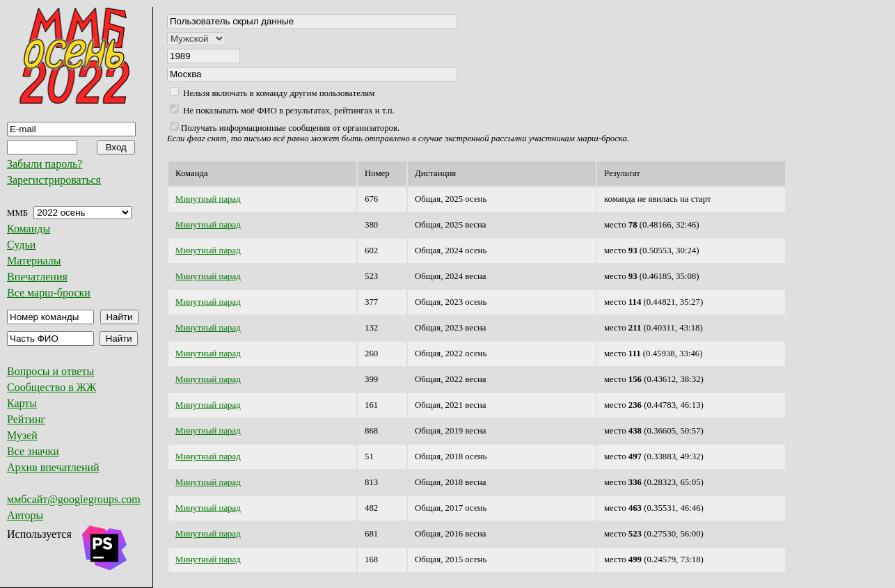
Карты (22, 403)
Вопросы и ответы (50, 371)
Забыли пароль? (45, 164)
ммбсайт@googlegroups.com (74, 499)
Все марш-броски (49, 293)
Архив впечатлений (53, 467)
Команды (29, 229)
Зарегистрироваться (54, 180)
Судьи (21, 245)
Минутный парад (208, 199)
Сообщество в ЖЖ (52, 387)
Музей (22, 435)
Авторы (25, 515)
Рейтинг (26, 419)
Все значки (33, 451)
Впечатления (37, 277)
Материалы (34, 261)
